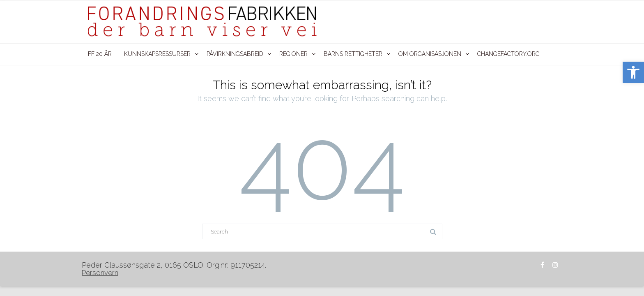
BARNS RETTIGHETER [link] (353, 54)
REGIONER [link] (293, 54)
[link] (633, 72)
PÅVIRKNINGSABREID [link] (235, 54)
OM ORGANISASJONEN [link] (430, 54)
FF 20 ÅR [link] (100, 54)
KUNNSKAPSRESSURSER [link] (157, 54)
